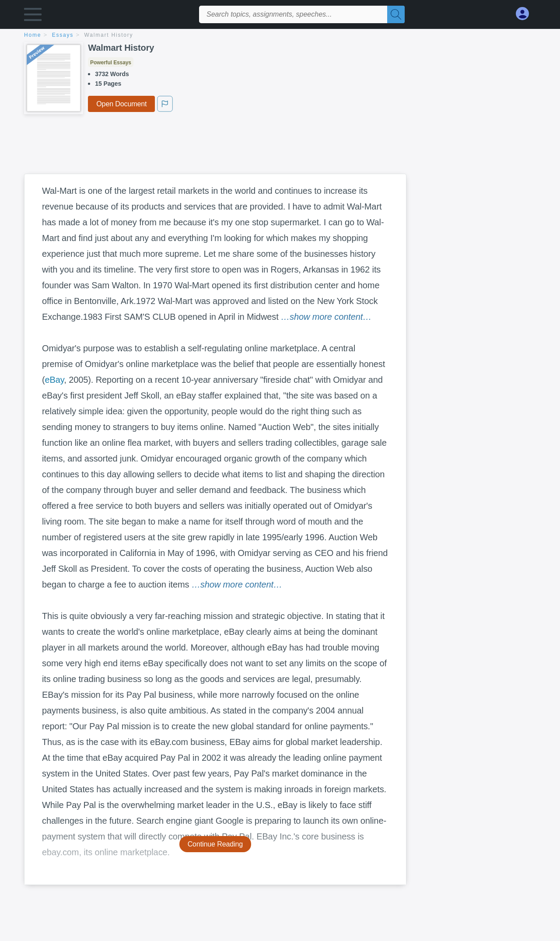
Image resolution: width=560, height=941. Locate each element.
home (33, 35)
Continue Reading (215, 844)
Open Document (121, 104)
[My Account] (526, 14)
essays (63, 35)
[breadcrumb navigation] (280, 36)
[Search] (396, 14)
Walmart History (109, 35)
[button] (33, 16)
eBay (55, 380)
